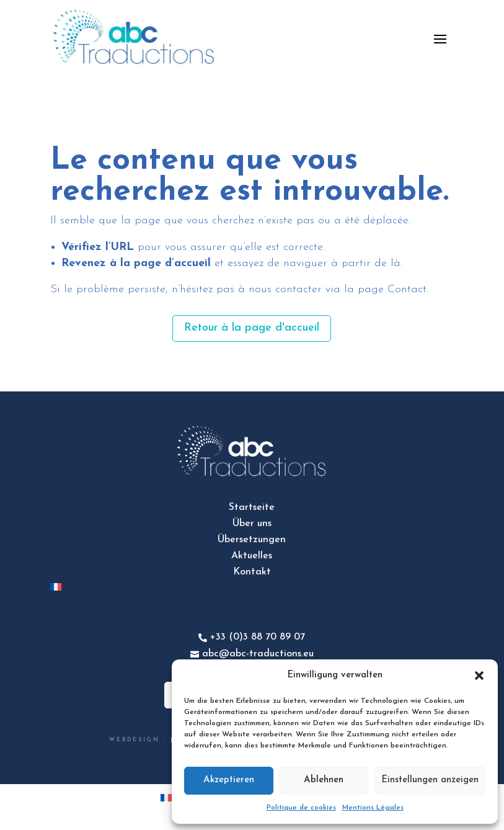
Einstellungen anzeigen (430, 780)
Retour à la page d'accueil (252, 328)
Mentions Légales (373, 808)
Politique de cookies (301, 808)
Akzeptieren (229, 780)
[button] (479, 676)
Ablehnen (324, 780)
